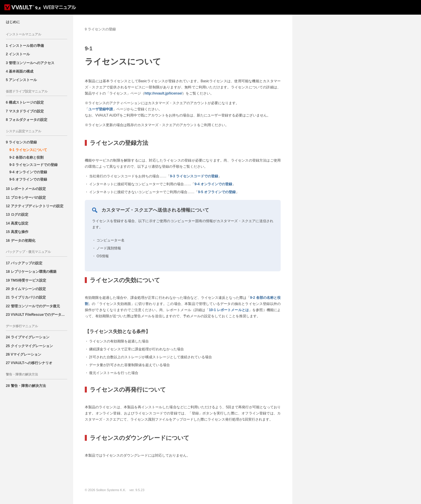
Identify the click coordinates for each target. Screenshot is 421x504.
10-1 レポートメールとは (229, 310)
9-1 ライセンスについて (28, 150)
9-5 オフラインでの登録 (28, 179)
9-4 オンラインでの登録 (28, 172)
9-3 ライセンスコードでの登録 (33, 165)
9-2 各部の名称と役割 (26, 157)
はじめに (13, 22)
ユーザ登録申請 (101, 109)
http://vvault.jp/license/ (163, 93)
